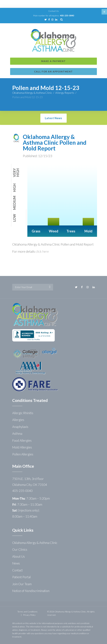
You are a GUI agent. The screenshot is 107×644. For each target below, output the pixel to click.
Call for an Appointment (53, 72)
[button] (104, 12)
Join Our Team (22, 584)
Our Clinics (20, 549)
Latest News (53, 118)
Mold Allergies (22, 447)
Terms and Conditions (27, 612)
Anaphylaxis (20, 427)
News (16, 563)
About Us (19, 556)
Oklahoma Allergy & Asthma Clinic (32, 93)
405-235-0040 (67, 15)
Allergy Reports (65, 93)
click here (42, 251)
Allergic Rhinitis (23, 413)
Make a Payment (53, 61)
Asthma (17, 433)
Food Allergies (22, 440)
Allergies (18, 420)
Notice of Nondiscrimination (31, 591)
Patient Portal (21, 577)
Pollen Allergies (23, 454)
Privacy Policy (29, 615)
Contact (17, 570)
